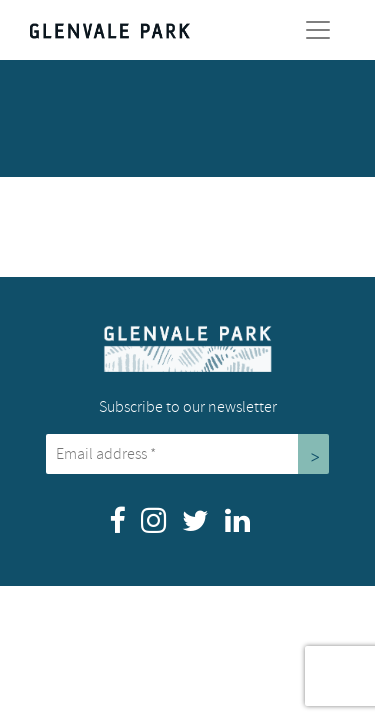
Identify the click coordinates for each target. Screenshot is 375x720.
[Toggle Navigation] (318, 30)
